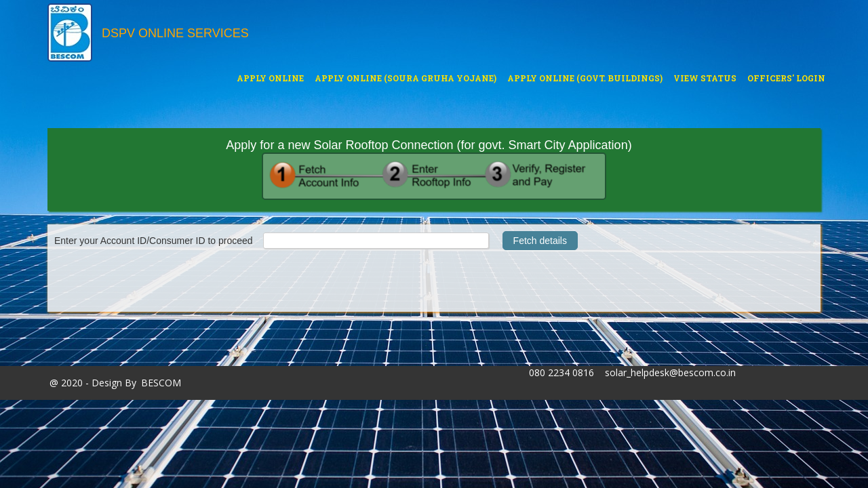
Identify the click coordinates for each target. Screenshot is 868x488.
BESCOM (161, 383)
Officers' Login (786, 78)
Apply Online (270, 77)
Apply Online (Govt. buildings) (585, 77)
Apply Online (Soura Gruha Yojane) (405, 77)
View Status (705, 78)
